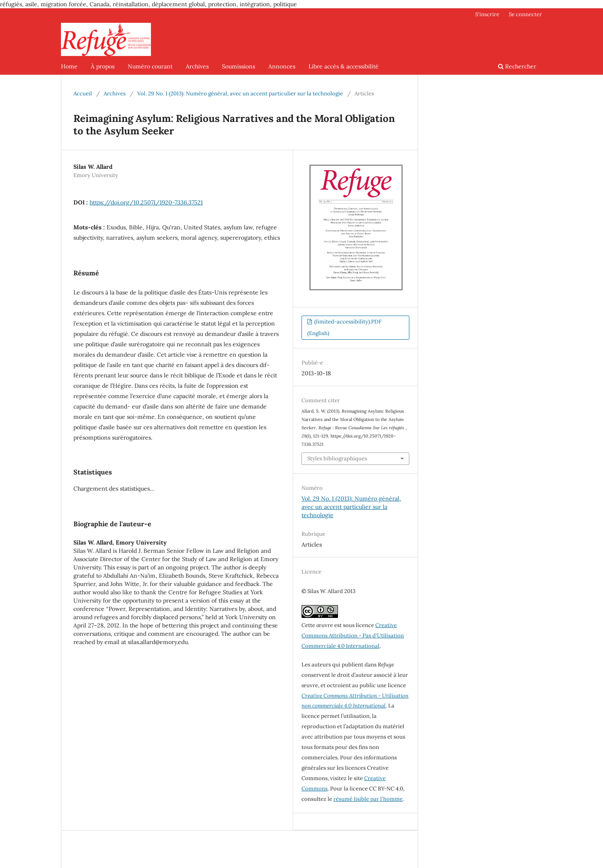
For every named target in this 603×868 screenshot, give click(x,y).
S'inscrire (487, 14)
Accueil (83, 94)
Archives (197, 66)
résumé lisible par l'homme (368, 799)
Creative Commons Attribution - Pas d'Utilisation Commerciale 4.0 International (353, 636)
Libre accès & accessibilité (344, 66)
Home (69, 66)
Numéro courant (150, 66)
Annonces (282, 66)
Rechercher (517, 66)
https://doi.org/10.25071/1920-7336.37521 (146, 202)
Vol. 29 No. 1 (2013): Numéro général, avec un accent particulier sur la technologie (240, 94)
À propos (103, 66)
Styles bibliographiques (337, 458)
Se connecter (525, 14)
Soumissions (238, 66)
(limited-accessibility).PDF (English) (344, 327)
